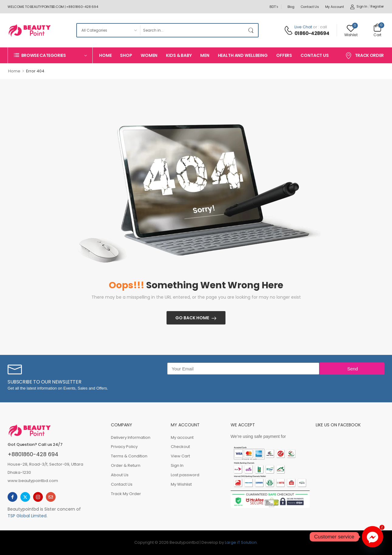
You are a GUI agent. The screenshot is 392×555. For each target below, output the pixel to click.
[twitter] (25, 497)
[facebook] (12, 497)
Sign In (177, 465)
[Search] (193, 30)
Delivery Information (131, 437)
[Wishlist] (351, 30)
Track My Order (126, 494)
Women (149, 55)
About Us (120, 475)
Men (205, 55)
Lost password (185, 475)
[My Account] (359, 7)
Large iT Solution (241, 542)
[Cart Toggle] (377, 30)
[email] (51, 497)
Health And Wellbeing (243, 55)
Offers (284, 55)
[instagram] (38, 497)
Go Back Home (192, 318)
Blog (291, 7)
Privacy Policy (124, 447)
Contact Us (310, 7)
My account (335, 7)
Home (105, 55)
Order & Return (126, 465)
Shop (126, 55)
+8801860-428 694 (33, 454)
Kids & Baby (179, 55)
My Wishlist (181, 484)
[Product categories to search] (108, 30)
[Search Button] (252, 30)
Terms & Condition (129, 456)
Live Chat (303, 27)
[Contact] (289, 30)
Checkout (180, 447)
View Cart (180, 456)
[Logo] (29, 30)
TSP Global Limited (27, 516)
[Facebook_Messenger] (373, 537)
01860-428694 (312, 33)
